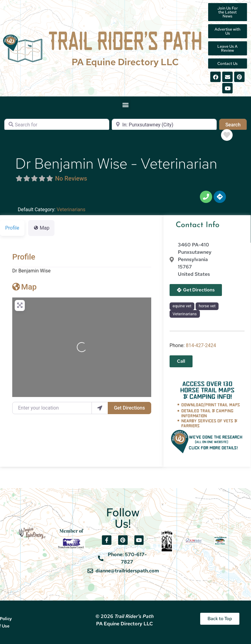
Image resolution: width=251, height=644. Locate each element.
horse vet (207, 306)
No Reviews (71, 178)
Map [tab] (41, 228)
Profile (24, 257)
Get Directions (129, 408)
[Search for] (57, 125)
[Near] (164, 125)
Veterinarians (71, 210)
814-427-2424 (201, 345)
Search (236, 124)
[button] (126, 105)
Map (24, 287)
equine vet (182, 306)
